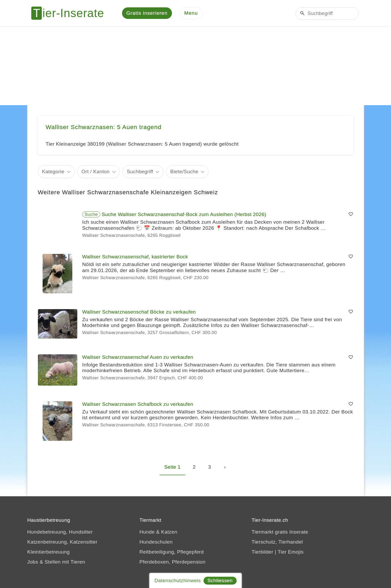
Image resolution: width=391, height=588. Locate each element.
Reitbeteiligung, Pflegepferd (172, 552)
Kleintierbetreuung (49, 552)
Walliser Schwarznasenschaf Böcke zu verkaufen (139, 312)
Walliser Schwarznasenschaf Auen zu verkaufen (138, 357)
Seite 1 (172, 467)
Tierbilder (263, 552)
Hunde (147, 532)
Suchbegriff (140, 172)
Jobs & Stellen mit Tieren (56, 562)
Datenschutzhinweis (177, 581)
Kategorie (53, 172)
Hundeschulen (156, 542)
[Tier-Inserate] (71, 13)
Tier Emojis (291, 552)
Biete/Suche (184, 172)
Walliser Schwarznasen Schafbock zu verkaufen (138, 404)
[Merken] (351, 214)
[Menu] (191, 13)
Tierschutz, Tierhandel (277, 542)
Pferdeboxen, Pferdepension (172, 562)
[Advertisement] (196, 66)
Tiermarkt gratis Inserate (280, 532)
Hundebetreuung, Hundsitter (60, 532)
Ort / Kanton (96, 172)
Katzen (169, 532)
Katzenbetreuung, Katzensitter (62, 542)
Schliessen (220, 581)
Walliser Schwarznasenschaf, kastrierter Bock (135, 257)
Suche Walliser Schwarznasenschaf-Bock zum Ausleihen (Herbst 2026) (184, 214)
